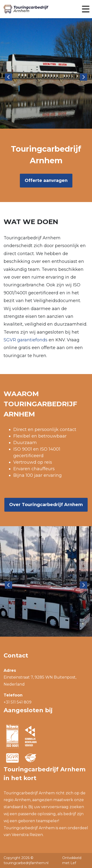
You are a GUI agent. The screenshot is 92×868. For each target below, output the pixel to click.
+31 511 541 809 (18, 702)
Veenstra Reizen (27, 835)
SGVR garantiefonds (26, 340)
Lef (73, 863)
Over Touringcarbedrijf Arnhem (46, 505)
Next (84, 77)
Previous (8, 77)
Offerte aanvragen (46, 180)
